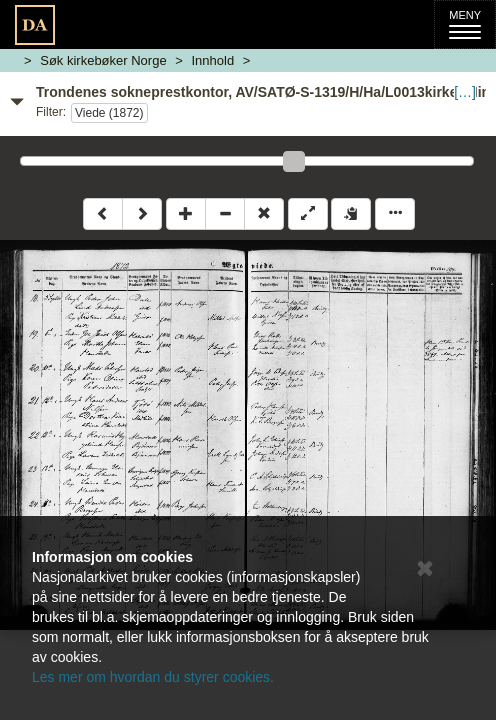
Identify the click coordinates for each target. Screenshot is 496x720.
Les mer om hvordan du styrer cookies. (153, 677)
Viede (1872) (109, 113)
